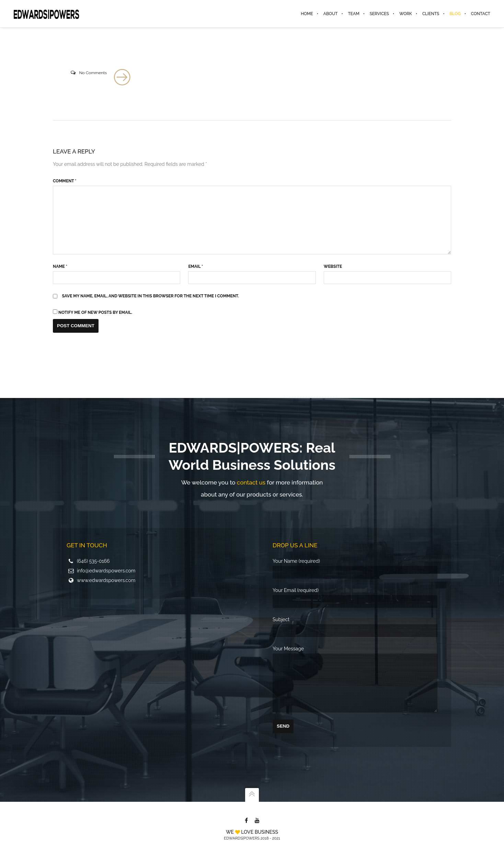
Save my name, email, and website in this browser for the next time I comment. (151, 296)
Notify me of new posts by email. (95, 312)
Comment (65, 181)
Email (196, 266)
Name (60, 266)
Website (333, 266)
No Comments (93, 73)
